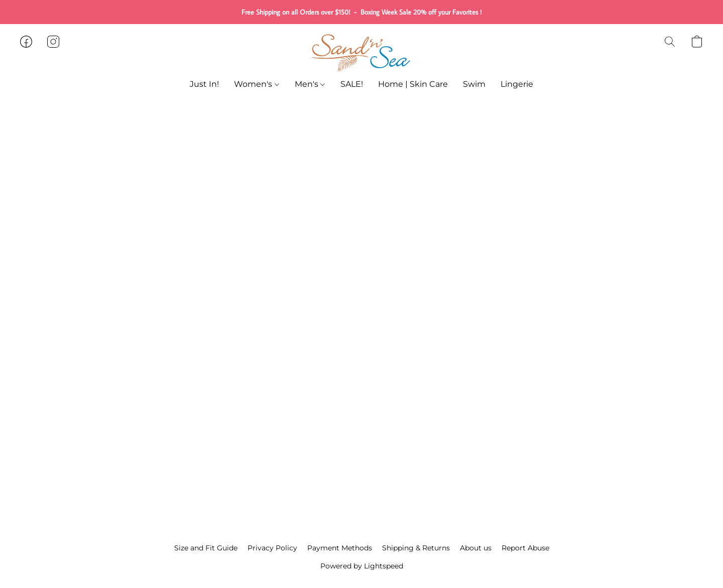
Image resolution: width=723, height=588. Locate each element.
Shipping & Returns (416, 548)
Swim (474, 84)
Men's (310, 84)
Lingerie (517, 84)
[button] (361, 52)
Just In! (204, 84)
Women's (256, 84)
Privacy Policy (272, 548)
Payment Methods (340, 548)
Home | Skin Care (413, 84)
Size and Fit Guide (206, 548)
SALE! (352, 84)
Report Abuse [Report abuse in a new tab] (525, 548)
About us (476, 548)
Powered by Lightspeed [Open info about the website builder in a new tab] (362, 566)
